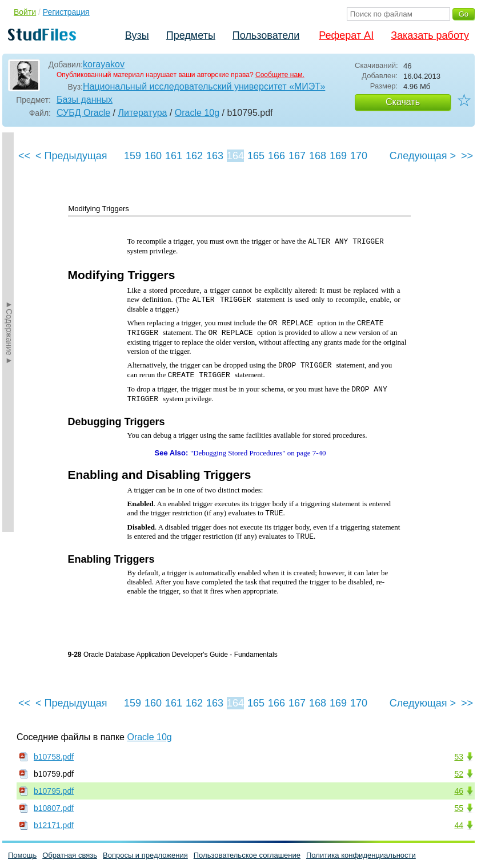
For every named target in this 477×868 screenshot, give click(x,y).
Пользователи (266, 35)
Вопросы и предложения (145, 855)
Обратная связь (70, 855)
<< (24, 156)
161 (174, 156)
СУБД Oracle (83, 113)
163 (215, 156)
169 (338, 156)
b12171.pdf (54, 825)
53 (459, 757)
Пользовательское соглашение (247, 855)
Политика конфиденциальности (361, 855)
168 (318, 156)
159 (133, 156)
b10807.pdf (54, 808)
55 (459, 808)
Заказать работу (430, 35)
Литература (142, 113)
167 (297, 156)
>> (467, 156)
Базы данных (85, 100)
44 (459, 825)
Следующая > (423, 156)
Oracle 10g (197, 113)
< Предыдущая (71, 156)
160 (153, 156)
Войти (25, 12)
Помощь (22, 855)
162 (194, 156)
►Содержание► (9, 332)
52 (459, 774)
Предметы (191, 35)
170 (359, 156)
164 (235, 156)
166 (276, 156)
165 (256, 156)
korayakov (104, 64)
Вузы (137, 35)
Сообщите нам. (280, 75)
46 (459, 791)
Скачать (403, 102)
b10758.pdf (54, 757)
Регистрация (66, 12)
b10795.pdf (54, 791)
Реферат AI (346, 35)
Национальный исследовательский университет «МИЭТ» (204, 86)
